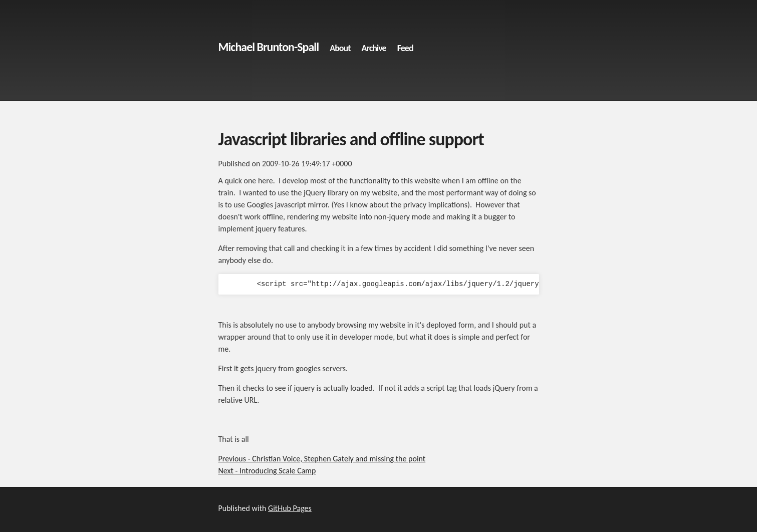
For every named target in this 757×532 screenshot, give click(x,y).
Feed (405, 48)
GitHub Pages (290, 508)
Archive (374, 48)
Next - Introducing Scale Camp (267, 471)
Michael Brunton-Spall (269, 47)
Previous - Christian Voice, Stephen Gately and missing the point (322, 459)
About (340, 48)
